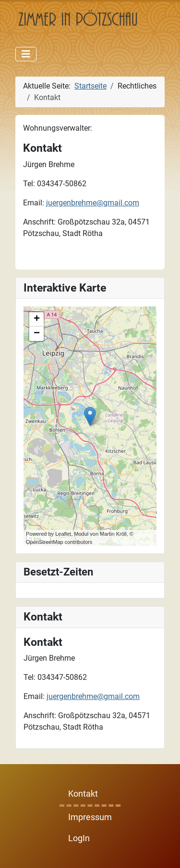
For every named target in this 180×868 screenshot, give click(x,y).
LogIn (79, 838)
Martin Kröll (113, 534)
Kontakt (83, 794)
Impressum (90, 817)
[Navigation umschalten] (26, 54)
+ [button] (37, 319)
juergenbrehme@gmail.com (93, 696)
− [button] (37, 334)
